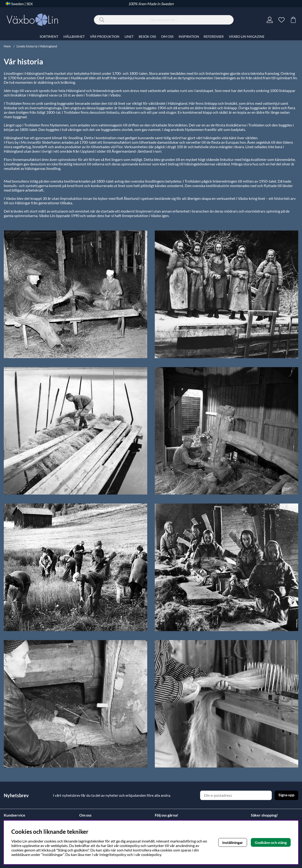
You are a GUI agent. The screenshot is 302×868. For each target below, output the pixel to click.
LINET (129, 36)
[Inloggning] (270, 20)
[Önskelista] (281, 20)
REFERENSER (214, 36)
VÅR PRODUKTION (105, 36)
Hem (7, 46)
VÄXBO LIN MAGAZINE (247, 36)
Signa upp (286, 795)
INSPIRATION (189, 36)
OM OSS (167, 36)
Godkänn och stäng (271, 842)
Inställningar (233, 842)
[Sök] (164, 20)
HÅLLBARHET (74, 36)
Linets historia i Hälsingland (37, 46)
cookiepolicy (151, 854)
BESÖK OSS (147, 36)
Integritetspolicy (113, 854)
